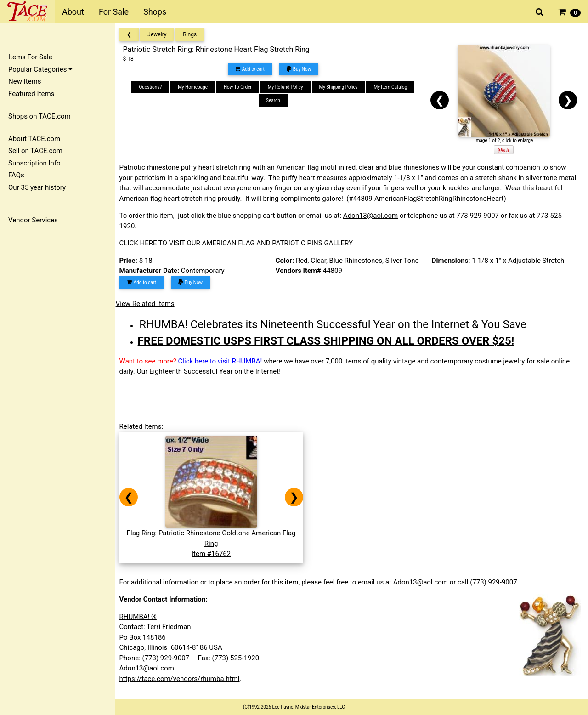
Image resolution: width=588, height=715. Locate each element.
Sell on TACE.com (35, 151)
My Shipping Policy (340, 87)
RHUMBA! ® (141, 617)
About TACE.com (34, 139)
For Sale (114, 12)
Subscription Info (34, 163)
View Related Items (148, 304)
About (73, 12)
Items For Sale (30, 57)
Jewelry (160, 34)
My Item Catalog (393, 87)
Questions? (153, 87)
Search (275, 100)
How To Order (240, 87)
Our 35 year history (37, 187)
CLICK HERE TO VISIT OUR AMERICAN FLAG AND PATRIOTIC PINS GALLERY (239, 243)
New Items (25, 81)
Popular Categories (40, 69)
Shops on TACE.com (40, 116)
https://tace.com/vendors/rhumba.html (182, 679)
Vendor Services (33, 220)
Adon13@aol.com (373, 216)
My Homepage (195, 87)
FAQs (16, 175)
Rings (193, 34)
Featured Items (31, 94)
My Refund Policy (287, 87)
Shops (155, 12)
